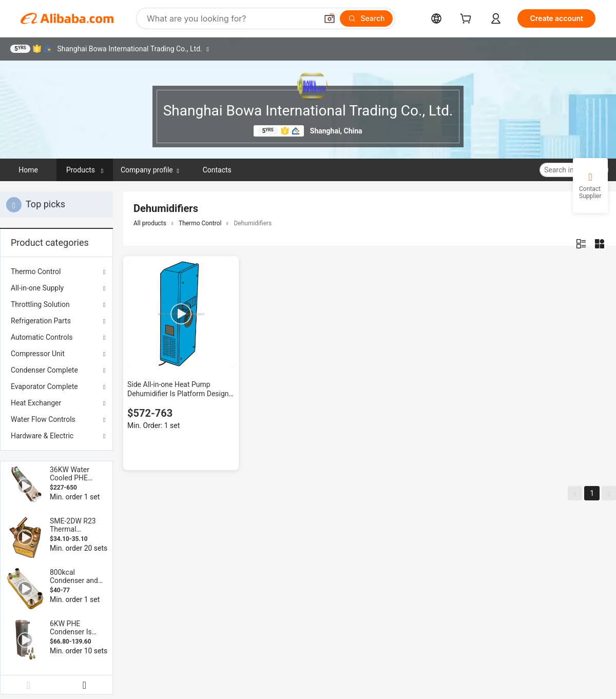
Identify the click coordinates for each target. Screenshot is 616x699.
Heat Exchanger (36, 403)
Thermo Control (36, 271)
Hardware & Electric (42, 436)
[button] (330, 18)
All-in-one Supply (37, 288)
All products (150, 223)
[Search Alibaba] (231, 18)
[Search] (366, 18)
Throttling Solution (40, 304)
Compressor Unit (38, 354)
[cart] (468, 20)
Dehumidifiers (253, 223)
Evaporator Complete (44, 386)
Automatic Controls (42, 337)
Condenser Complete (44, 370)
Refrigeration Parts (41, 321)
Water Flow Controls (43, 419)
